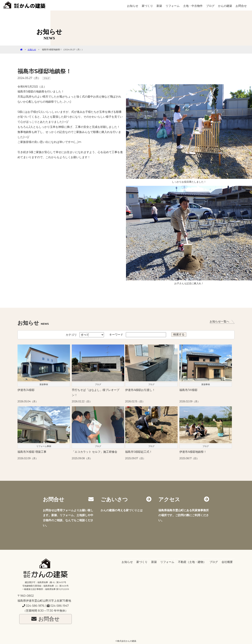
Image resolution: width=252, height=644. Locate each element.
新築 (159, 6)
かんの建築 (225, 6)
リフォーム (173, 6)
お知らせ (133, 6)
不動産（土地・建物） (192, 562)
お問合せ (241, 6)
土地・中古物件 (193, 6)
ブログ (210, 6)
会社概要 (227, 562)
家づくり (147, 6)
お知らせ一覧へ (222, 322)
